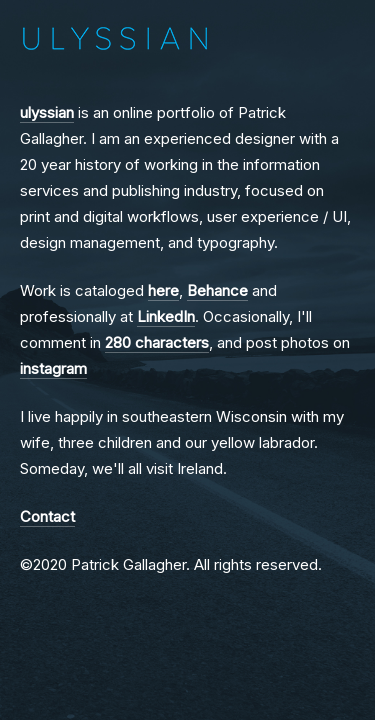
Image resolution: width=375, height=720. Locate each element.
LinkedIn (166, 316)
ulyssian (47, 112)
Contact (47, 516)
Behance (217, 290)
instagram (53, 368)
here (163, 290)
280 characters (157, 342)
